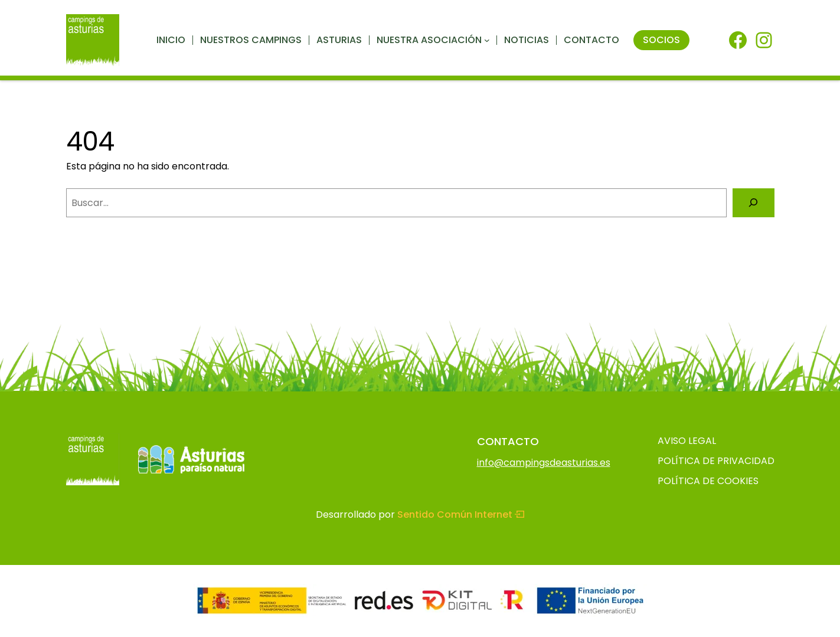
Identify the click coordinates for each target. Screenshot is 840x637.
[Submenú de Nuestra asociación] (487, 40)
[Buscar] (754, 203)
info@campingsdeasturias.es (544, 463)
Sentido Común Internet (461, 514)
